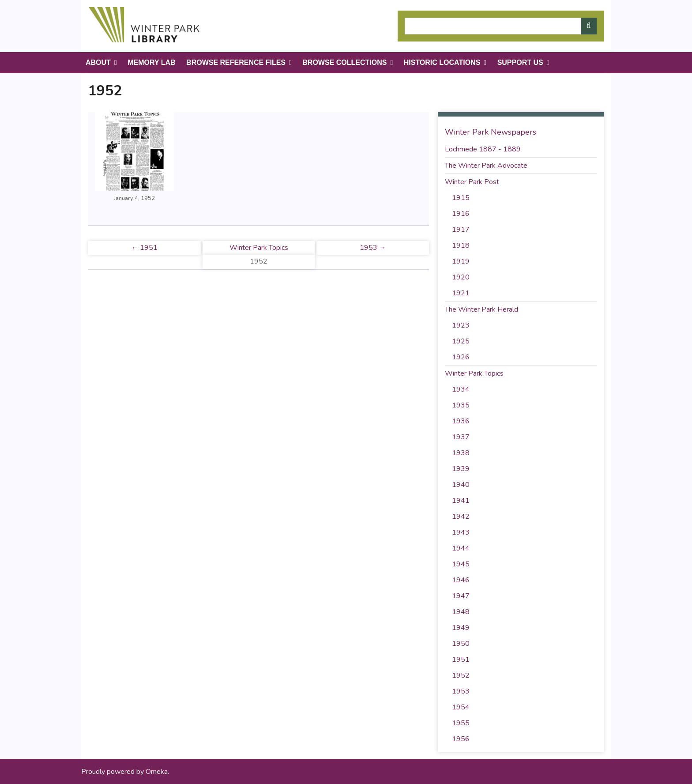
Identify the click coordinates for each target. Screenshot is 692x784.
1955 (461, 723)
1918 (461, 245)
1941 (461, 501)
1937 (461, 437)
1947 (461, 596)
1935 (461, 405)
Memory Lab (151, 62)
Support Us (520, 62)
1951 (461, 660)
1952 (461, 675)
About (98, 62)
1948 (461, 612)
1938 (461, 453)
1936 (461, 421)
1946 (461, 580)
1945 (461, 564)
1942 (461, 516)
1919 (461, 261)
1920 (461, 277)
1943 (461, 532)
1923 (461, 325)
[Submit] (589, 26)
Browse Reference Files (236, 62)
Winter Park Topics (259, 248)
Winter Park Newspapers (491, 132)
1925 (461, 341)
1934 (461, 389)
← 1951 (144, 248)
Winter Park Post (472, 182)
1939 (461, 469)
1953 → (373, 248)
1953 (461, 691)
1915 (461, 198)
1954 (461, 707)
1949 (461, 628)
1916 (461, 214)
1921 (461, 293)
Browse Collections (344, 62)
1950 (461, 644)
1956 (461, 739)
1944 (461, 548)
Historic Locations (442, 62)
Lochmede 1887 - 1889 (483, 149)
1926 (461, 357)
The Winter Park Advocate (486, 166)
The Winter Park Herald (481, 309)
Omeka (157, 772)
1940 (461, 485)
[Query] (501, 26)
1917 (461, 230)
